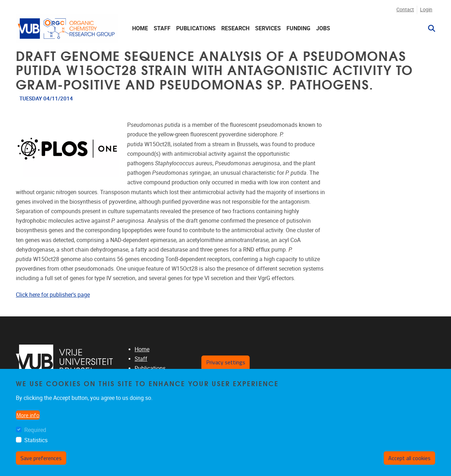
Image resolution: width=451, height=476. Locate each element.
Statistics (36, 440)
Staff (162, 28)
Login (426, 10)
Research (235, 28)
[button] (429, 29)
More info (28, 415)
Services (268, 28)
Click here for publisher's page (53, 295)
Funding (298, 28)
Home (140, 28)
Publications (196, 28)
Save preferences (41, 458)
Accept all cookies (409, 458)
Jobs (323, 28)
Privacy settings (226, 362)
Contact (405, 10)
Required (35, 430)
